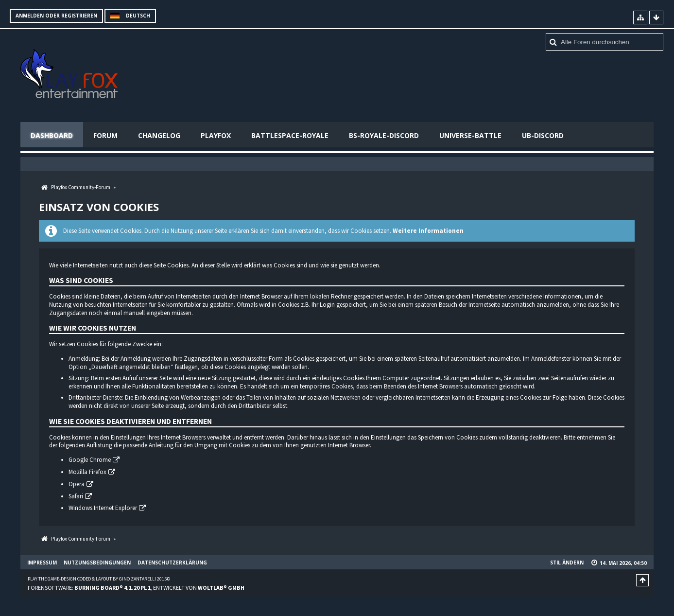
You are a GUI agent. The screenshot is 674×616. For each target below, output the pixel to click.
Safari (76, 496)
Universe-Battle (470, 135)
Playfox (216, 135)
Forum (105, 135)
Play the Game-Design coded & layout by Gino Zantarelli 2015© (99, 579)
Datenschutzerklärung (172, 563)
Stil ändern (567, 563)
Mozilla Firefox (87, 472)
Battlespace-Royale (290, 135)
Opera (77, 484)
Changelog (159, 135)
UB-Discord (543, 135)
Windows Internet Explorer (103, 508)
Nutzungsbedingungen (97, 563)
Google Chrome (90, 460)
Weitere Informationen (428, 231)
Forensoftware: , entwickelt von (136, 588)
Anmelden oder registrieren (56, 16)
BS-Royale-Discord (384, 135)
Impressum (42, 563)
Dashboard (52, 135)
